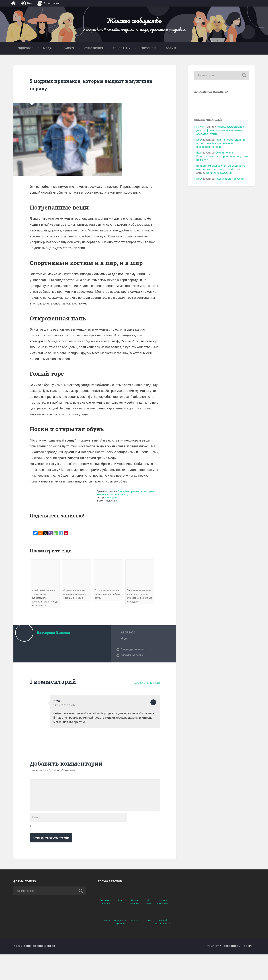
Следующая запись (133, 665)
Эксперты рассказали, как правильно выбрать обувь (108, 600)
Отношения (94, 54)
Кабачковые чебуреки (230, 184)
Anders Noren (230, 971)
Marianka (105, 946)
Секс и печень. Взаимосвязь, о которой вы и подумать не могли (222, 162)
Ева (120, 926)
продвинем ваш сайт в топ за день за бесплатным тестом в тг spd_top (221, 173)
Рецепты (120, 54)
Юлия (148, 946)
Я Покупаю (111, 503)
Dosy (199, 145)
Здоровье (26, 54)
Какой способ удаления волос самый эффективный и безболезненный (221, 149)
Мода (48, 54)
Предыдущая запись (134, 659)
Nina (57, 710)
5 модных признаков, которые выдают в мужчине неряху (91, 90)
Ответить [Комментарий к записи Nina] (153, 712)
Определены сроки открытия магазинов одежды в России (76, 600)
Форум (171, 54)
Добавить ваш (148, 692)
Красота (68, 54)
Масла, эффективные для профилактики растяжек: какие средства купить (220, 136)
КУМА (200, 132)
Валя (199, 158)
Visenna (135, 946)
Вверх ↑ (249, 971)
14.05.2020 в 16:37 (65, 715)
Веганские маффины (220, 179)
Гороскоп (148, 54)
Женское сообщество (134, 23)
